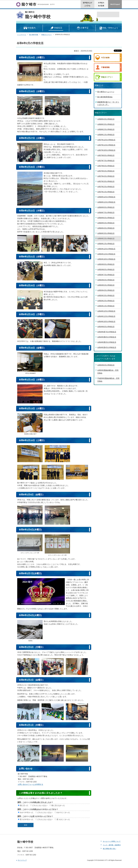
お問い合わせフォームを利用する (30, 784)
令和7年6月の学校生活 (106, 166)
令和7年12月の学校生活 (106, 140)
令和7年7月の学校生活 (106, 161)
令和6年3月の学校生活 (106, 233)
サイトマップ (22, 860)
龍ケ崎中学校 (38, 17)
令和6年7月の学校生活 (106, 213)
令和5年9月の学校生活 (106, 264)
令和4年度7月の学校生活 (107, 332)
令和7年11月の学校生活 (106, 145)
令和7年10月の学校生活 (106, 150)
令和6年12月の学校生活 (106, 197)
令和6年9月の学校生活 (106, 207)
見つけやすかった (27, 819)
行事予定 (82, 28)
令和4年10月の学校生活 (106, 322)
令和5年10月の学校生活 (106, 259)
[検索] (106, 14)
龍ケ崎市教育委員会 (105, 97)
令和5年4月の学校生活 (106, 290)
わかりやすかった (27, 812)
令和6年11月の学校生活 (106, 202)
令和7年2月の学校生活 (106, 187)
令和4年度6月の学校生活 (107, 337)
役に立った (24, 805)
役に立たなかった (58, 805)
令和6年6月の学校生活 (106, 218)
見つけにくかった (63, 819)
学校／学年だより (109, 28)
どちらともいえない (40, 805)
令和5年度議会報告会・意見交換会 (108, 372)
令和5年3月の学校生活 (106, 296)
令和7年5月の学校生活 (106, 171)
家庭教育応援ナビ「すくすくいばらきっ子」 (108, 103)
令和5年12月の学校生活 (106, 249)
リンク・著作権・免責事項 (112, 845)
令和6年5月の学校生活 (106, 223)
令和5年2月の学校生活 (106, 301)
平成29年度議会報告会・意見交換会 (108, 380)
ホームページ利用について (112, 841)
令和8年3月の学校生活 (106, 124)
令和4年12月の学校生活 (106, 311)
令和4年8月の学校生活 (106, 327)
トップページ (22, 35)
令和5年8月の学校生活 (106, 270)
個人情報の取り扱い (109, 849)
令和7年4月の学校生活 (106, 176)
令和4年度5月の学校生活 (107, 342)
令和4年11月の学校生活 (106, 316)
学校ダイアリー (46, 35)
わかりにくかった (63, 812)
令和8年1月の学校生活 (106, 135)
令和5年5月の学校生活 (106, 285)
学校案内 (29, 28)
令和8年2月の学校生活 (106, 129)
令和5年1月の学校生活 (106, 306)
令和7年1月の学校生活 (106, 192)
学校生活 (56, 28)
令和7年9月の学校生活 (106, 155)
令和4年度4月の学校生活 (107, 347)
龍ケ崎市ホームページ (106, 92)
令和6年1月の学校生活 (106, 244)
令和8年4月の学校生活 (106, 119)
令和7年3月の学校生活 (106, 181)
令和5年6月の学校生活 (106, 280)
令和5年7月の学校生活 (106, 275)
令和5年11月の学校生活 (106, 254)
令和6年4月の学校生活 (106, 228)
